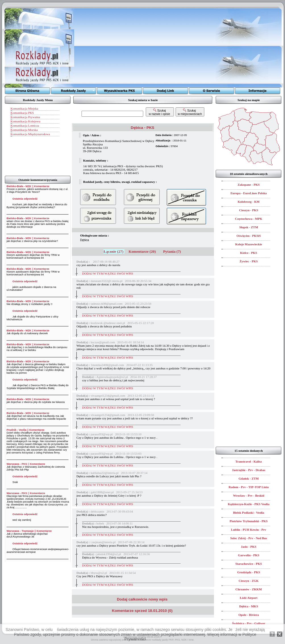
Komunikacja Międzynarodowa (30, 134)
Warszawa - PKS (17, 464)
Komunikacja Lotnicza (25, 126)
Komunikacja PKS (22, 113)
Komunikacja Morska (24, 130)
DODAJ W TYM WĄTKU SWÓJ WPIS (108, 273)
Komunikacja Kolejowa (25, 121)
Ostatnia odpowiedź (25, 199)
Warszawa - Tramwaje (20, 531)
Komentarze (42, 186)
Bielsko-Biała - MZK (19, 186)
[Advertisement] (145, 48)
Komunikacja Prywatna (25, 117)
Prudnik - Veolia (16, 430)
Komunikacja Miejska (24, 108)
